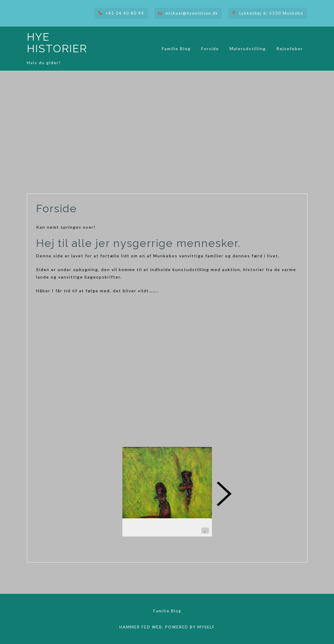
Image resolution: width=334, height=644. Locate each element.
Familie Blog (176, 49)
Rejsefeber (290, 49)
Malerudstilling (248, 49)
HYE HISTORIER (57, 43)
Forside (210, 49)
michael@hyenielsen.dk (192, 13)
